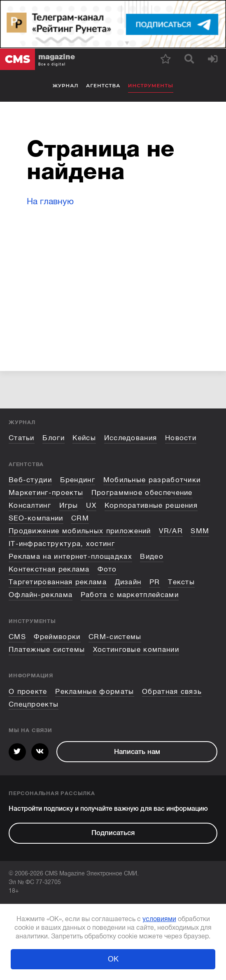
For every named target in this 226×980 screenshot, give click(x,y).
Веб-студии (30, 480)
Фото (107, 569)
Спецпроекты (34, 704)
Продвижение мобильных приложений (80, 531)
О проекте (28, 692)
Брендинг (78, 480)
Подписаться (113, 833)
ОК (113, 959)
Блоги (54, 438)
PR (155, 582)
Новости (181, 438)
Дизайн (128, 582)
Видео (152, 556)
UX (91, 505)
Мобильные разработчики (152, 480)
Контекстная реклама (49, 569)
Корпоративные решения (151, 505)
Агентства (103, 86)
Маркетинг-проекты (46, 493)
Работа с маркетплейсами (130, 595)
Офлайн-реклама (41, 595)
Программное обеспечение (142, 493)
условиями (159, 919)
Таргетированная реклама (58, 582)
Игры (69, 505)
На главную (50, 201)
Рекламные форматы (94, 692)
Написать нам (137, 752)
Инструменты (151, 86)
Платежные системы (47, 650)
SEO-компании (36, 518)
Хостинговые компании (136, 650)
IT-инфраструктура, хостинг (62, 544)
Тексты (181, 582)
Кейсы (84, 438)
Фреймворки (57, 637)
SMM (200, 531)
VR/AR (171, 531)
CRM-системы (115, 637)
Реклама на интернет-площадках (70, 556)
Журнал (66, 86)
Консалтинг (30, 505)
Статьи (22, 438)
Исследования (131, 438)
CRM (80, 518)
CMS (17, 637)
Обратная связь (172, 692)
